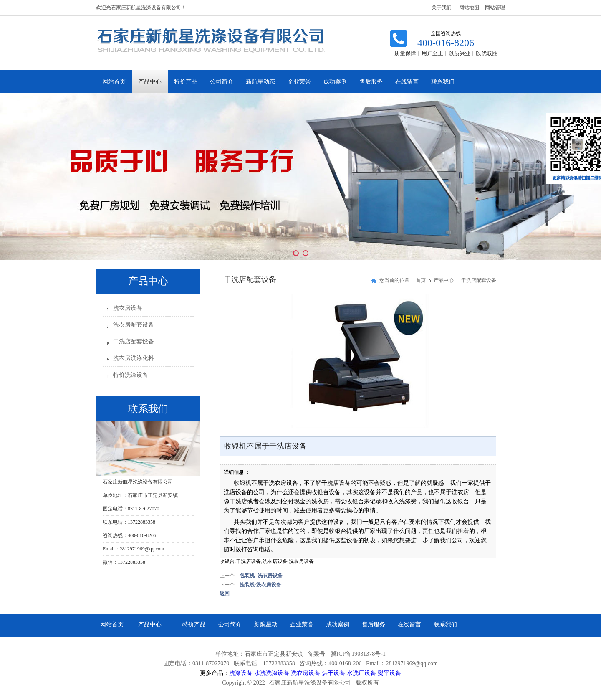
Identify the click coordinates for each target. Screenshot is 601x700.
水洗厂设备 (361, 673)
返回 (225, 593)
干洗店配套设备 (134, 341)
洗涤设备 (241, 673)
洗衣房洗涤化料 (134, 358)
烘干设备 (333, 673)
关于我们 (442, 8)
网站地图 (469, 8)
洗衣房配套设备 (134, 325)
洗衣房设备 (128, 308)
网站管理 (495, 8)
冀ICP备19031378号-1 (358, 654)
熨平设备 (389, 673)
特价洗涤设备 (131, 375)
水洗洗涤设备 (272, 673)
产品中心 (444, 280)
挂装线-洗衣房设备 (260, 585)
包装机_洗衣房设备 (261, 576)
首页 (421, 280)
